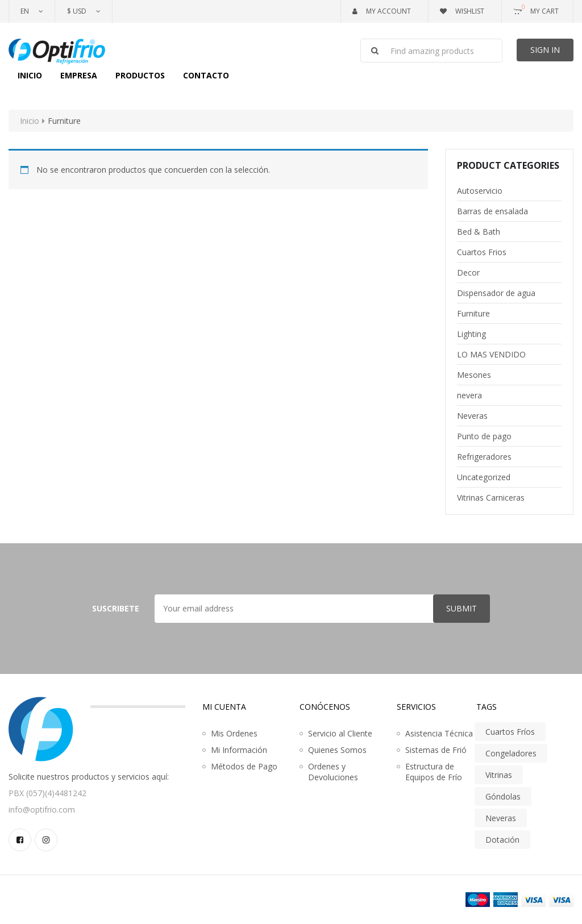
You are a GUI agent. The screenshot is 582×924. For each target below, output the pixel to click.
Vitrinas (499, 775)
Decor (468, 272)
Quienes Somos (337, 750)
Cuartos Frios (482, 252)
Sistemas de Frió (436, 750)
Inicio (30, 75)
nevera (469, 395)
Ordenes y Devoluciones (333, 772)
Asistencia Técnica (439, 733)
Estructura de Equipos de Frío (434, 772)
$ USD (77, 11)
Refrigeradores (484, 457)
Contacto (206, 75)
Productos (140, 75)
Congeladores (511, 753)
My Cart (536, 9)
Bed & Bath (479, 232)
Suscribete (116, 608)
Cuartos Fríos (510, 732)
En (25, 11)
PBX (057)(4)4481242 (47, 793)
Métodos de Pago (244, 766)
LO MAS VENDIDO (491, 354)
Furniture (473, 313)
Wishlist (462, 11)
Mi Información (239, 750)
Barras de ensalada (492, 211)
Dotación (502, 840)
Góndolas (503, 796)
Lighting (471, 334)
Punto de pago (484, 436)
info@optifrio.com (42, 809)
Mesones (474, 375)
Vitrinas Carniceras (491, 498)
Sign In (545, 50)
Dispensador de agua (496, 293)
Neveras (472, 416)
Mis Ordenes (234, 733)
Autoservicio (480, 191)
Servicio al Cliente (340, 733)
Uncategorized (484, 477)
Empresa (79, 75)
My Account (382, 11)
